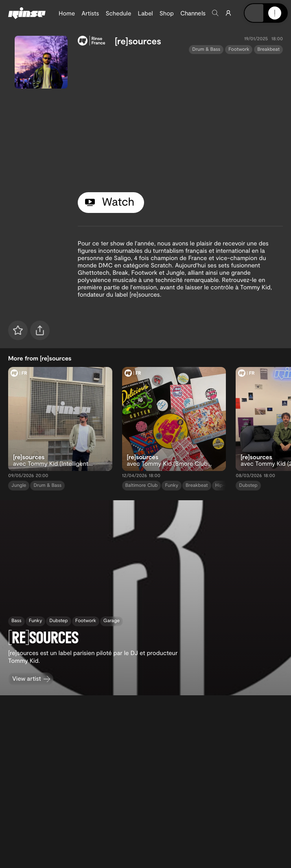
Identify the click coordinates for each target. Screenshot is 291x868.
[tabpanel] (180, 122)
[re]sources (138, 41)
